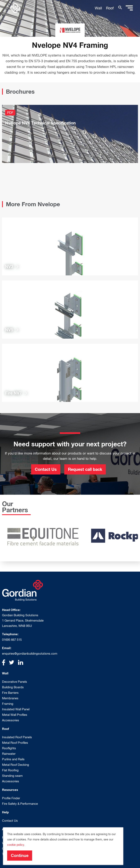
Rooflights (9, 748)
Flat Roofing (10, 770)
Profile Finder (11, 798)
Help (5, 812)
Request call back (85, 469)
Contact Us (46, 469)
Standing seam (12, 776)
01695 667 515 (12, 640)
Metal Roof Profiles (15, 743)
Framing (8, 704)
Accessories (11, 720)
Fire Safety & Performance (20, 804)
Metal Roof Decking (16, 765)
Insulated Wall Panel (16, 709)
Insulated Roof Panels (17, 737)
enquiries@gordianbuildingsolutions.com (30, 653)
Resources (10, 790)
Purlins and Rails (13, 759)
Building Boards (13, 687)
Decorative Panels (15, 682)
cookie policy (16, 845)
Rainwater (9, 754)
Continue (20, 855)
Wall (98, 8)
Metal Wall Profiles (15, 715)
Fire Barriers (10, 693)
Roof (110, 8)
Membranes (10, 698)
